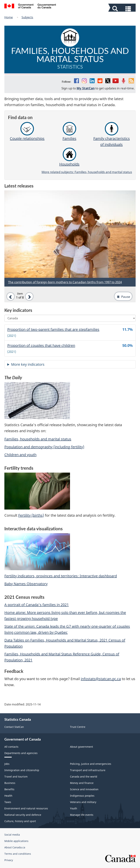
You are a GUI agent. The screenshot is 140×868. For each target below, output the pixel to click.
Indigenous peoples (82, 796)
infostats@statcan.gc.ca (101, 679)
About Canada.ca (15, 847)
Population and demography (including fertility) (44, 447)
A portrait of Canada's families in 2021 (37, 605)
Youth (74, 808)
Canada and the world (84, 777)
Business (10, 783)
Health (8, 796)
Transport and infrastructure (88, 770)
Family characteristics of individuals (112, 134)
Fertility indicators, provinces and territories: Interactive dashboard (61, 576)
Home (9, 17)
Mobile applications (16, 841)
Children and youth (20, 455)
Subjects (27, 17)
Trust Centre (78, 727)
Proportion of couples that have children (41, 345)
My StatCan (86, 88)
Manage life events (82, 815)
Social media (12, 835)
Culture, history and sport (20, 821)
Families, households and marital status (38, 439)
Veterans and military (83, 802)
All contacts (11, 747)
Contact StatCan (14, 727)
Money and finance (82, 783)
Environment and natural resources (26, 808)
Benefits (9, 789)
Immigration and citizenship (22, 770)
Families (69, 131)
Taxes (8, 802)
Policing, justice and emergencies (91, 764)
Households (69, 157)
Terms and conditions (18, 854)
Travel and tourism (16, 777)
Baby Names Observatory (26, 584)
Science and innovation (84, 789)
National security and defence (23, 815)
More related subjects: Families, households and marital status (87, 172)
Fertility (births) (31, 515)
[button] (122, 8)
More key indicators (28, 364)
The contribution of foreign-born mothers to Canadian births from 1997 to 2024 (65, 282)
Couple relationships (27, 131)
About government (81, 747)
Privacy (9, 860)
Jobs (7, 764)
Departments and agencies (21, 753)
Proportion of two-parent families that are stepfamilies (53, 329)
